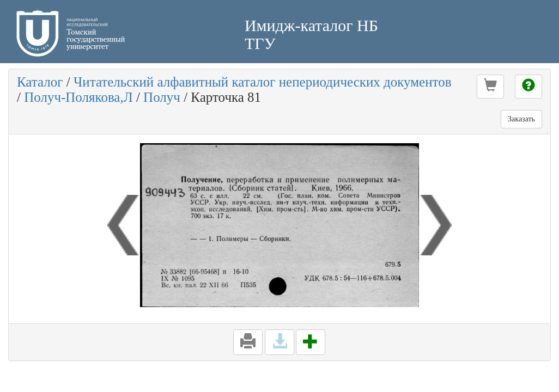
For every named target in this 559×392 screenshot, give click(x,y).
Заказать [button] (521, 119)
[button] (490, 87)
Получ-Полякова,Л (78, 97)
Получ (162, 97)
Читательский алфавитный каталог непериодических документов (262, 82)
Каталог (40, 82)
